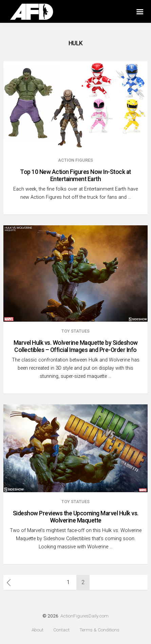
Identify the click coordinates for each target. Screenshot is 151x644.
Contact (61, 630)
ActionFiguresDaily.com (84, 616)
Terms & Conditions (99, 630)
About (37, 630)
